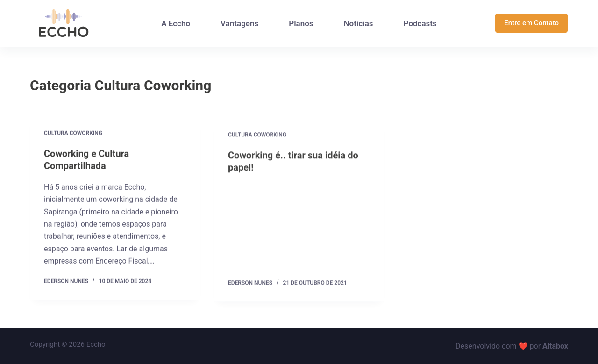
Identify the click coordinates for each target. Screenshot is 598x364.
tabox (559, 346)
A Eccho (176, 23)
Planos (301, 23)
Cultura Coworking (73, 133)
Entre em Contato (531, 23)
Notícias (359, 23)
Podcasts (420, 23)
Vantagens (239, 23)
